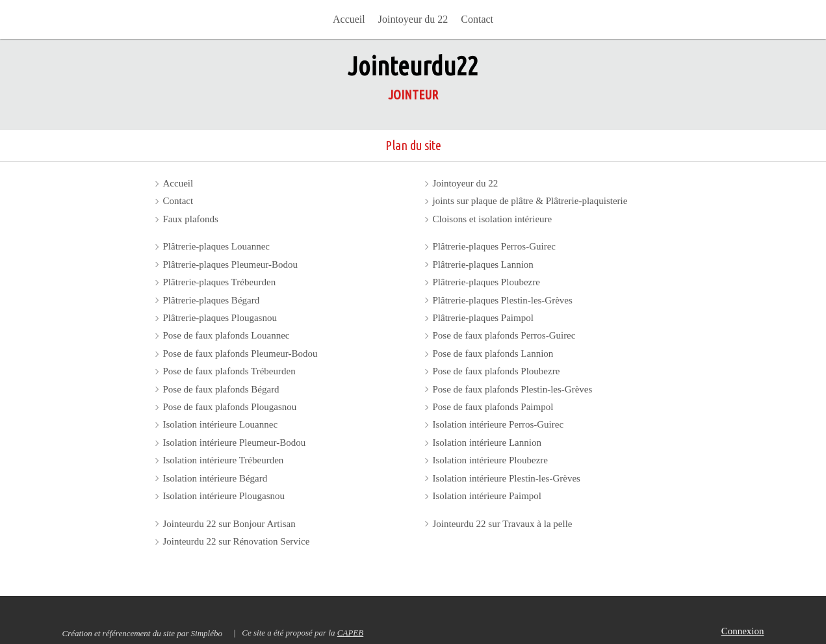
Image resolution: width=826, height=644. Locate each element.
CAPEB (350, 633)
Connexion (743, 631)
